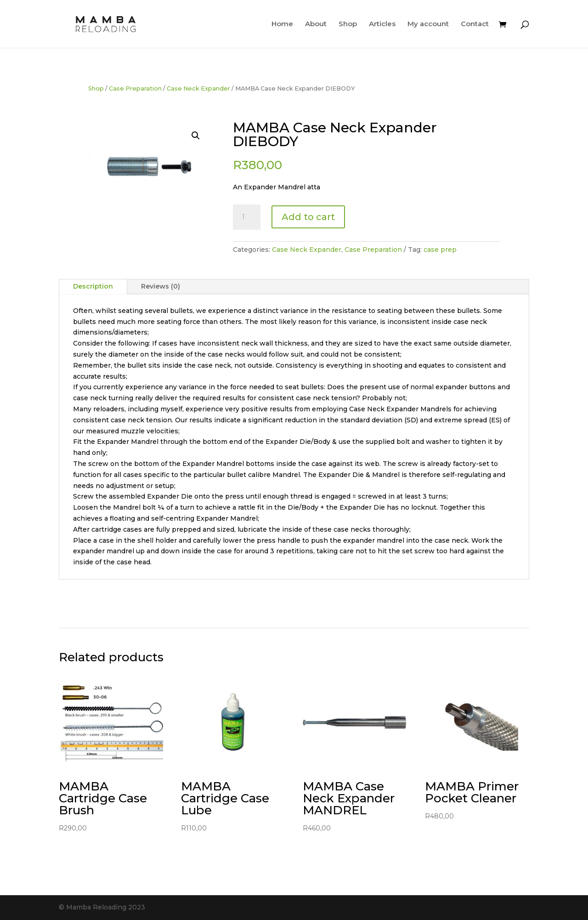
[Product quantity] (247, 217)
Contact (475, 24)
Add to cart (308, 217)
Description (93, 286)
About (316, 24)
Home (282, 24)
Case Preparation (135, 88)
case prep (440, 250)
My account (428, 24)
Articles (382, 24)
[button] (196, 136)
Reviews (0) (161, 286)
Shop (348, 24)
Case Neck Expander (198, 88)
